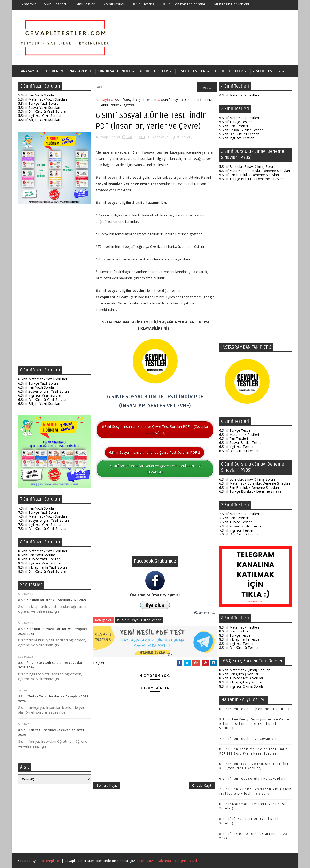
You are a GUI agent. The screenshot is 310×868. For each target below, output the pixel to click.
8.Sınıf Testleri (144, 4)
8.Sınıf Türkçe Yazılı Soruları (39, 559)
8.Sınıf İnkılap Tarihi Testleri (240, 639)
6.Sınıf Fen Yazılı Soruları (37, 387)
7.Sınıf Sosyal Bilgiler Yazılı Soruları (45, 520)
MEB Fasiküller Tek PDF (232, 4)
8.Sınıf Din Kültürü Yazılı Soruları (43, 571)
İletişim (180, 861)
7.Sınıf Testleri (114, 4)
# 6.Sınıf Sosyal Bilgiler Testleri (139, 620)
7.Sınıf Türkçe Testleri (236, 522)
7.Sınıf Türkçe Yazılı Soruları (39, 512)
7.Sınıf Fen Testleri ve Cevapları (248, 739)
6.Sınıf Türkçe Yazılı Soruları (39, 383)
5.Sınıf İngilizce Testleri (237, 138)
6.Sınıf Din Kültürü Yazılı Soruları (43, 399)
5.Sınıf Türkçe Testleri (236, 122)
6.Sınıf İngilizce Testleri (237, 447)
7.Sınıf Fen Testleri (233, 518)
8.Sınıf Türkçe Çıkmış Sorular (241, 678)
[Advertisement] (54, 286)
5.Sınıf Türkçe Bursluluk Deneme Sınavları (251, 179)
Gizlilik (195, 861)
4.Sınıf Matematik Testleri (239, 95)
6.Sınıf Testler (229, 71)
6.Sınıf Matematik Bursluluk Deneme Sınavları (255, 483)
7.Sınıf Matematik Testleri (239, 514)
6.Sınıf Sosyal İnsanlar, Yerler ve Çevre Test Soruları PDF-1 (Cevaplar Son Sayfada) (155, 430)
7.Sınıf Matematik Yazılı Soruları (43, 516)
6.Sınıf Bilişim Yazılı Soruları (39, 404)
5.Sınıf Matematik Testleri (239, 118)
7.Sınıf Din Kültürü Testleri (239, 534)
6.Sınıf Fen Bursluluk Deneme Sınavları (249, 487)
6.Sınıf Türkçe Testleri (236, 430)
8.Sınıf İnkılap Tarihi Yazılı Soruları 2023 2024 (52, 600)
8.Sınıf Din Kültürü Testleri (239, 648)
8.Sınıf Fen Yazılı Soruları (37, 555)
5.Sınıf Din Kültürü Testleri (239, 134)
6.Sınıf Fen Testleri (233, 438)
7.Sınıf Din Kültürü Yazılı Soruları (43, 529)
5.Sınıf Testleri (55, 4)
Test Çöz (146, 861)
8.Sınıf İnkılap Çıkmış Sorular (241, 682)
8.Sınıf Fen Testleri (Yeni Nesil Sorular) (254, 709)
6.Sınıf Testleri (85, 4)
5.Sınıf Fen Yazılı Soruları (37, 95)
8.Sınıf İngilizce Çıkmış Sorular (242, 686)
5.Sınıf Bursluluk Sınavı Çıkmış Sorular (248, 167)
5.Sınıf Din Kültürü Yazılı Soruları (43, 111)
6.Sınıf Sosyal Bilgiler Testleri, (171, 137)
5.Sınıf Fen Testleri (233, 126)
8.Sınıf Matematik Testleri (239, 627)
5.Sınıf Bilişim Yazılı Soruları (39, 120)
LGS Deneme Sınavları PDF (68, 71)
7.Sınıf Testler (267, 71)
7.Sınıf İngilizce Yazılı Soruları (40, 524)
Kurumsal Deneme (114, 71)
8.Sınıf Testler (154, 71)
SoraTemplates (49, 861)
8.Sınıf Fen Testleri (233, 631)
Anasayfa (29, 4)
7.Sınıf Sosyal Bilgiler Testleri (241, 526)
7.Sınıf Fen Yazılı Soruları (37, 508)
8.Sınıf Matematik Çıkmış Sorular (244, 670)
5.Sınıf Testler (192, 71)
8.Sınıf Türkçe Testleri (236, 635)
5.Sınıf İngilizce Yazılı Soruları (40, 115)
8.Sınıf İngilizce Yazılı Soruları (40, 563)
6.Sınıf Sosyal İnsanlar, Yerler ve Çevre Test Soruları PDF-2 (155, 452)
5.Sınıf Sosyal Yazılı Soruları (39, 108)
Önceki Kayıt (202, 785)
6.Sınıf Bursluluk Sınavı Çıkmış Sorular (248, 479)
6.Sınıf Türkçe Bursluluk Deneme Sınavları (251, 491)
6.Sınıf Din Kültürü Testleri (239, 451)
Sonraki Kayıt (107, 785)
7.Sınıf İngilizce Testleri (237, 530)
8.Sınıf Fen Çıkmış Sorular (239, 674)
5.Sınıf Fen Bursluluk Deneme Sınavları (249, 175)
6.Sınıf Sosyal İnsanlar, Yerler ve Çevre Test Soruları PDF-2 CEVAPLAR (155, 469)
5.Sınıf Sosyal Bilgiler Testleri (241, 130)
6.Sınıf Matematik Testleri (239, 434)
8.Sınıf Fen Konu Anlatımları (185, 4)
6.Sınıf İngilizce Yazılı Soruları (40, 395)
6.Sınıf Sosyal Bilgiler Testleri (135, 100)
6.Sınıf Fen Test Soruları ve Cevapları (252, 779)
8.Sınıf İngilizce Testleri (237, 643)
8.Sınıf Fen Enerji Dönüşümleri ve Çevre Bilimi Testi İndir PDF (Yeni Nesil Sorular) (254, 724)
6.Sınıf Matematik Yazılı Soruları (43, 379)
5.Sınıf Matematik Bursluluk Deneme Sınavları (255, 171)
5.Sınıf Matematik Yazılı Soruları (43, 99)
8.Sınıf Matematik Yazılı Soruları (43, 551)
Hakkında (164, 861)
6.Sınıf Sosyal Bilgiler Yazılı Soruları (45, 391)
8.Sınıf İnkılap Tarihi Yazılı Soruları (44, 567)
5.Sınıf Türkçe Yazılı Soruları (39, 103)
